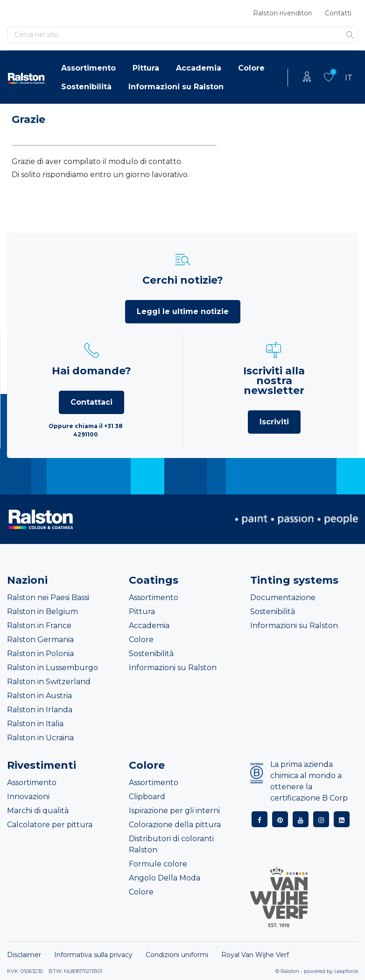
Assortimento (88, 68)
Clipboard (147, 797)
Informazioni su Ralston (176, 87)
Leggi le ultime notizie (183, 311)
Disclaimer (24, 955)
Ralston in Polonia (40, 654)
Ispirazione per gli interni (174, 811)
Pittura (146, 68)
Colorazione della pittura (175, 825)
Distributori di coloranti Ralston (171, 844)
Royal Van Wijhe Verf (255, 955)
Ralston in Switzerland (49, 682)
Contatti (338, 13)
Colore (251, 68)
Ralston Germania (40, 640)
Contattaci (91, 402)
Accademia (199, 68)
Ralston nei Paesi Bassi (48, 597)
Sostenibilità (86, 87)
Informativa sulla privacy (93, 955)
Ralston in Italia (35, 724)
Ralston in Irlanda (40, 710)
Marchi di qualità (38, 811)
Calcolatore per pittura (50, 825)
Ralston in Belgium (42, 612)
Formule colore (158, 864)
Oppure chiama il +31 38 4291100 (86, 430)
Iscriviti (274, 422)
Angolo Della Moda (165, 878)
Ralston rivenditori (282, 13)
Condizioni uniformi (177, 955)
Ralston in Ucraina (40, 738)
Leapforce (346, 971)
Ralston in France (39, 626)
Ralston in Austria (39, 696)
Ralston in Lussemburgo (53, 668)
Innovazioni (28, 797)
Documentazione (283, 597)
